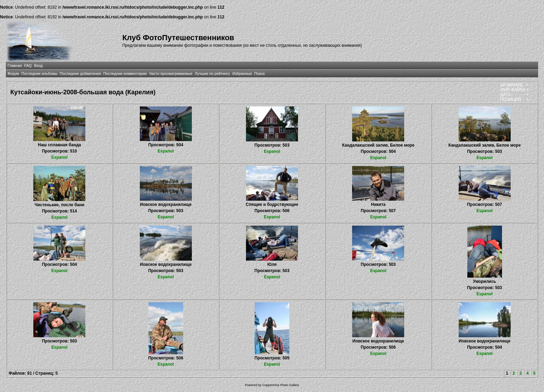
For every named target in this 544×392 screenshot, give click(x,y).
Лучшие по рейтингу (212, 73)
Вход (38, 66)
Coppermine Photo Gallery (281, 385)
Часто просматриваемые (171, 73)
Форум (13, 73)
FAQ (28, 66)
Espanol (59, 157)
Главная (15, 66)
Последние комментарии (125, 73)
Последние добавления (80, 73)
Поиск (260, 73)
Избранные (242, 73)
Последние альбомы (39, 73)
